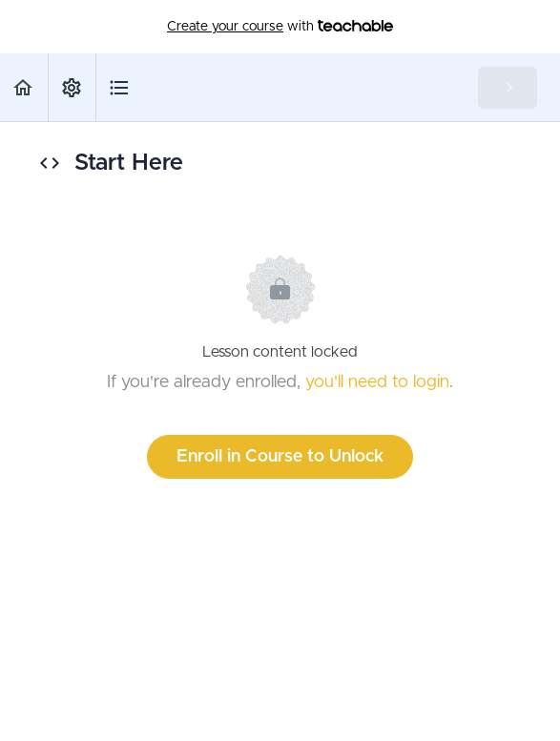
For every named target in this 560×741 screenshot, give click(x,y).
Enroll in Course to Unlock (280, 457)
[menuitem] (72, 87)
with (280, 27)
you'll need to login (377, 382)
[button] (24, 87)
